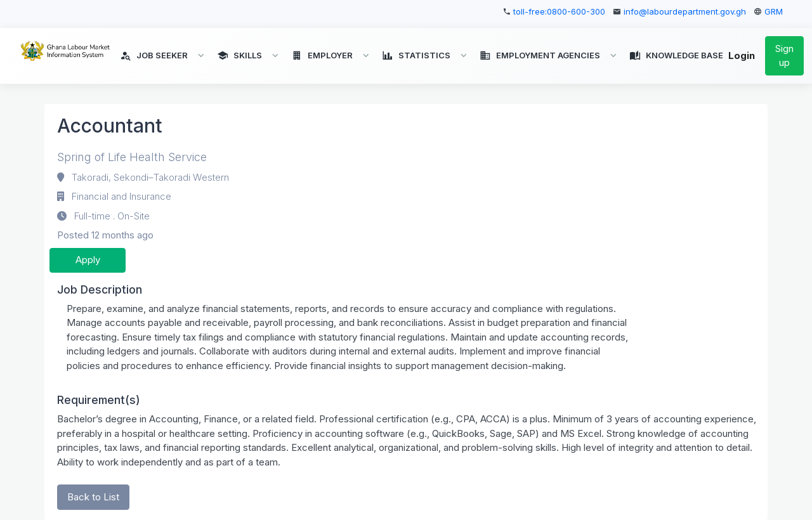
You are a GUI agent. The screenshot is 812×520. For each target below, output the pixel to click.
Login (742, 56)
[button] (163, 56)
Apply (88, 260)
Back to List (93, 497)
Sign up (784, 56)
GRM (774, 11)
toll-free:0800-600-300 (559, 11)
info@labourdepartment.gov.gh (685, 11)
